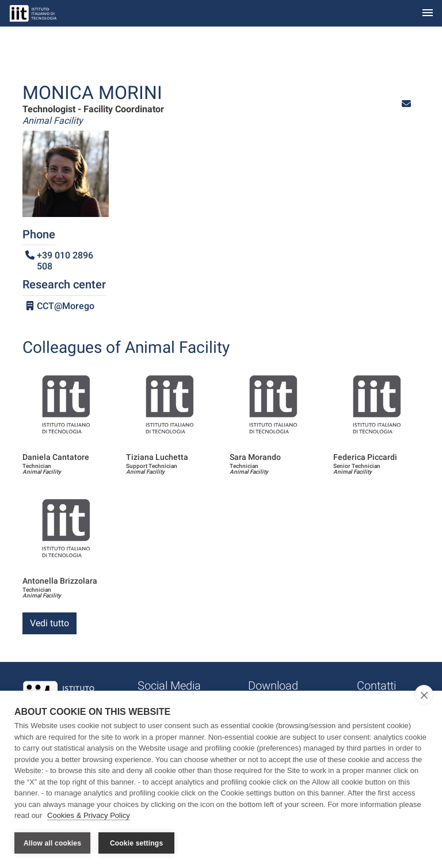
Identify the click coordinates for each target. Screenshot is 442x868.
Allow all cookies (52, 843)
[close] (424, 695)
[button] (406, 104)
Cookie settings (136, 843)
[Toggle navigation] (428, 14)
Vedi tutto (49, 623)
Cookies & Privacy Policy (89, 815)
